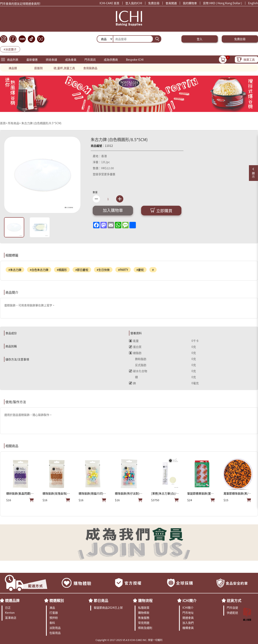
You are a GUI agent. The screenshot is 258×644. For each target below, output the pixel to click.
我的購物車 (190, 3)
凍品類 (13, 68)
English (253, 3)
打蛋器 (54, 613)
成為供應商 (111, 59)
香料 (52, 623)
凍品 (52, 607)
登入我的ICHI (134, 3)
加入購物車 (113, 210)
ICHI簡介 (189, 600)
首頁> (4, 123)
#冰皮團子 (10, 49)
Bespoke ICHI (135, 59)
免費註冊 (154, 3)
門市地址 (188, 613)
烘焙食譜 (51, 59)
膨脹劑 (38, 68)
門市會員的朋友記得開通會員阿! (20, 4)
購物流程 (145, 600)
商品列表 (13, 59)
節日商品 (101, 600)
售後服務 (144, 618)
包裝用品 (55, 633)
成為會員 (71, 59)
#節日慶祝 (82, 270)
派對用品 (55, 628)
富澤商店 (11, 618)
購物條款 (144, 613)
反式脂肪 (138, 365)
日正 (8, 607)
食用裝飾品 (90, 68)
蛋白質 (135, 347)
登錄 (96, 174)
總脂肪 (135, 353)
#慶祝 (140, 270)
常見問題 (144, 623)
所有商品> (14, 123)
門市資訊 (90, 59)
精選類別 (57, 600)
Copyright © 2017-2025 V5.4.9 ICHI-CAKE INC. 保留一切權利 (129, 640)
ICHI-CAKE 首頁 (109, 3)
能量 (134, 341)
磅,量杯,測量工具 (64, 68)
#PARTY (123, 270)
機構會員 (188, 628)
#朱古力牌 (15, 270)
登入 (200, 39)
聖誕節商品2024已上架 (108, 607)
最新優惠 (32, 59)
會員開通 (171, 3)
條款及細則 (145, 628)
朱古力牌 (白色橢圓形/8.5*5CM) (41, 123)
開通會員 (188, 618)
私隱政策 (144, 607)
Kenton (10, 613)
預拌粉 (54, 618)
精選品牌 (12, 600)
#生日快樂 (103, 270)
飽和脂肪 (138, 359)
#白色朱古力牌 (39, 270)
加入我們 (188, 623)
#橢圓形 (62, 270)
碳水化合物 (138, 371)
